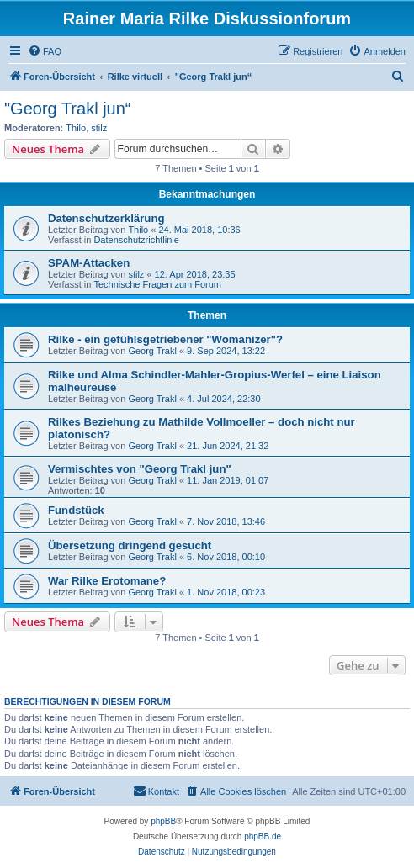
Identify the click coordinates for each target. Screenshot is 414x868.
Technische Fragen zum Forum (157, 284)
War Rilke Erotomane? (107, 581)
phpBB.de (263, 836)
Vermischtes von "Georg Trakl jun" (140, 469)
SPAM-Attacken (89, 263)
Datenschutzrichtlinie (136, 240)
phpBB (163, 821)
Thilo (76, 128)
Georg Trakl (152, 351)
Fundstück (76, 510)
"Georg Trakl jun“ (68, 108)
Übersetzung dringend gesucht (130, 545)
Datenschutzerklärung (106, 218)
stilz (99, 128)
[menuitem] (45, 51)
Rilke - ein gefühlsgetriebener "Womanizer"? (165, 339)
